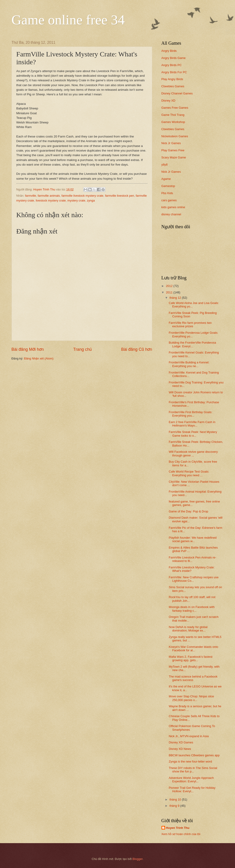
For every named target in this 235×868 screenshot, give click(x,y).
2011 (170, 292)
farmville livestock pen (119, 196)
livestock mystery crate (51, 200)
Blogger (137, 859)
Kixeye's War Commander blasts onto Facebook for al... (194, 649)
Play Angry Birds (172, 79)
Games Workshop (173, 122)
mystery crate (76, 200)
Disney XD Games (181, 742)
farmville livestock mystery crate (83, 196)
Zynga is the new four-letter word (190, 761)
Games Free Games (175, 108)
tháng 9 (175, 806)
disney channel (171, 214)
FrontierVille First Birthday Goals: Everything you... (191, 414)
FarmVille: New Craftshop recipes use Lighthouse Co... (194, 579)
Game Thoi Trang (173, 115)
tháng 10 (176, 799)
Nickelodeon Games (175, 136)
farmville (30, 196)
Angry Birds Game (174, 58)
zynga (91, 200)
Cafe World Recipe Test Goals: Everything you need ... (189, 473)
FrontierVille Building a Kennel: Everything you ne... (189, 364)
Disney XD (168, 101)
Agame (166, 179)
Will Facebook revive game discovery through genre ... (193, 453)
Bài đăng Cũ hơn (137, 349)
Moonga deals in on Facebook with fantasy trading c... (192, 609)
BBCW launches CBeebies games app (194, 755)
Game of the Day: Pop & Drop (189, 511)
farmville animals (49, 196)
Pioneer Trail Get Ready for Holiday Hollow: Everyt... (192, 789)
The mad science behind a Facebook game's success (193, 678)
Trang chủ (82, 349)
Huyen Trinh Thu (178, 828)
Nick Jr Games (171, 143)
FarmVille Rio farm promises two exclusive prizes (190, 324)
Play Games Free (173, 150)
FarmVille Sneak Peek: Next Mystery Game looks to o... (193, 434)
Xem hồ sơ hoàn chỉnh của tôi (181, 834)
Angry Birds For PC (174, 72)
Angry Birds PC (172, 65)
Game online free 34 (68, 20)
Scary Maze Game (174, 157)
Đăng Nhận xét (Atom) (39, 358)
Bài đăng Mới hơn (28, 349)
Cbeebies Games (173, 86)
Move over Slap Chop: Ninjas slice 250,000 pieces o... (191, 698)
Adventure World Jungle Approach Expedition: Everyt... (191, 780)
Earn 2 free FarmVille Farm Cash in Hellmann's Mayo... (192, 424)
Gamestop (168, 186)
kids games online (173, 207)
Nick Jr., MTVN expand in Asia (189, 736)
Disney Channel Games (177, 93)
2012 (170, 286)
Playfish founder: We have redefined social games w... (193, 539)
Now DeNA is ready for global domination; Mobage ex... (188, 629)
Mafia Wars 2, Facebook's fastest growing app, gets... (191, 658)
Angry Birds (169, 51)
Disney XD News (180, 749)
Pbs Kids (167, 193)
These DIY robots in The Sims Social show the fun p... (193, 770)
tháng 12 (176, 298)
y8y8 (165, 165)
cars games (169, 200)
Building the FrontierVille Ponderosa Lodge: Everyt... (192, 344)
